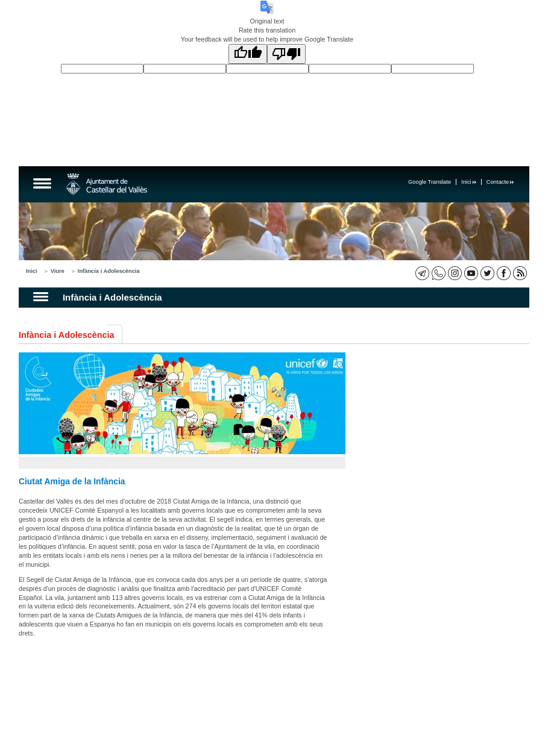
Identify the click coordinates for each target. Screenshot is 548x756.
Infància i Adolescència (109, 271)
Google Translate (430, 182)
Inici (469, 182)
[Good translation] (248, 54)
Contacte (500, 182)
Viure (58, 271)
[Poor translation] (286, 54)
